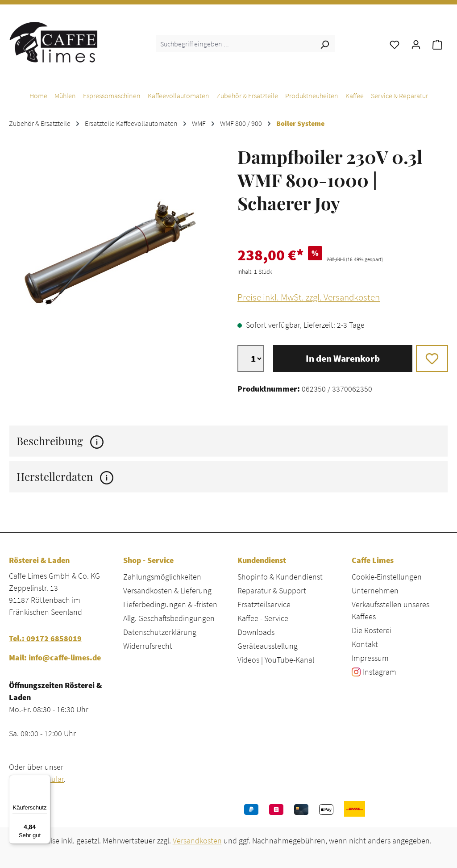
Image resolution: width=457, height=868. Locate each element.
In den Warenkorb (343, 359)
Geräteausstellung (268, 646)
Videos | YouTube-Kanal (276, 660)
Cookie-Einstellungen (387, 577)
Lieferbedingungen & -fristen (170, 604)
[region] (114, 248)
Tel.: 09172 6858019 (45, 638)
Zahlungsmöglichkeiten (162, 577)
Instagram (380, 672)
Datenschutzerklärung (160, 632)
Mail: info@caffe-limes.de (55, 657)
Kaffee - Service (263, 618)
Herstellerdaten (65, 477)
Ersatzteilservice (264, 604)
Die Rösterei (372, 630)
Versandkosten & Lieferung (167, 590)
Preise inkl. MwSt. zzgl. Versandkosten (309, 297)
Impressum (370, 658)
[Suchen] (324, 44)
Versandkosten (197, 841)
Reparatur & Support (272, 590)
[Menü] (45, 780)
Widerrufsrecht (148, 646)
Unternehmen (375, 590)
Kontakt (365, 644)
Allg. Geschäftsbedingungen (169, 618)
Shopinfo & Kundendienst (280, 577)
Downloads (256, 632)
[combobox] (235, 44)
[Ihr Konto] (416, 44)
